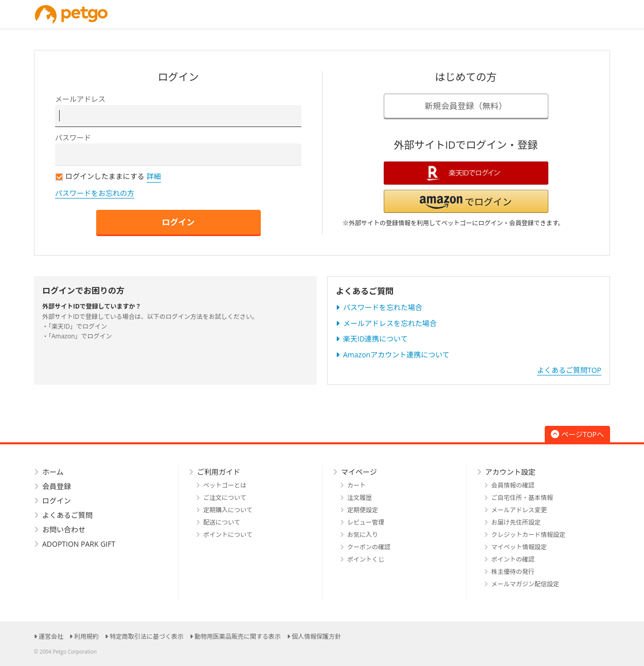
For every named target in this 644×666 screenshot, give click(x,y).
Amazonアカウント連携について (396, 355)
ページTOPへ (577, 434)
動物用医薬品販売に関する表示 (238, 636)
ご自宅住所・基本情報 (522, 498)
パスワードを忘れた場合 (383, 307)
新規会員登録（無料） (466, 106)
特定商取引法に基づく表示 (147, 636)
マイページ (359, 472)
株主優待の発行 (513, 572)
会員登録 (57, 486)
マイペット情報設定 (519, 547)
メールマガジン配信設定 (525, 584)
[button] (466, 201)
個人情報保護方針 (316, 636)
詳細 (154, 176)
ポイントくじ (366, 559)
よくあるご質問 (67, 515)
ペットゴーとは (225, 485)
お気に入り (363, 535)
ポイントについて (228, 535)
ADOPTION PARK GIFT (79, 544)
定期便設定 (363, 510)
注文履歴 (360, 498)
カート (356, 485)
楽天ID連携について (375, 339)
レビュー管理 (366, 522)
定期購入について (228, 510)
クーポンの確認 (369, 547)
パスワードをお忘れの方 (95, 193)
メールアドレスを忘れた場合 (390, 323)
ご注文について (225, 498)
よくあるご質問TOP (569, 370)
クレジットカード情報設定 (528, 535)
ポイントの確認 (513, 559)
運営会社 (51, 636)
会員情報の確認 (513, 485)
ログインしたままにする (100, 176)
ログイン (178, 222)
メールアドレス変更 (519, 510)
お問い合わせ (64, 529)
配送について (222, 522)
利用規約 (86, 636)
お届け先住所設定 (516, 522)
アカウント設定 (510, 472)
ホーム (53, 472)
